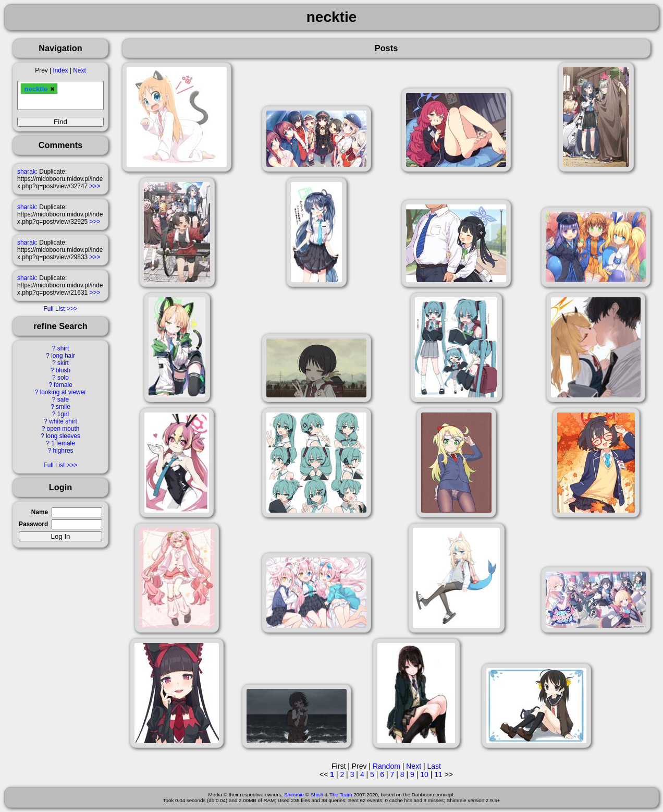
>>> (95, 186)
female (63, 385)
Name (40, 512)
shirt (63, 348)
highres (63, 451)
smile (63, 407)
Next (79, 70)
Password (33, 524)
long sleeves (63, 436)
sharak (27, 172)
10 (424, 774)
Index (60, 70)
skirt (63, 363)
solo (63, 378)
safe (63, 399)
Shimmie (294, 795)
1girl (63, 414)
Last (434, 766)
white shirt (63, 421)
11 (438, 774)
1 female (63, 443)
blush (63, 370)
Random (386, 766)
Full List (54, 309)
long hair (63, 356)
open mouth (63, 429)
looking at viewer (63, 392)
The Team (341, 795)
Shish (317, 795)
